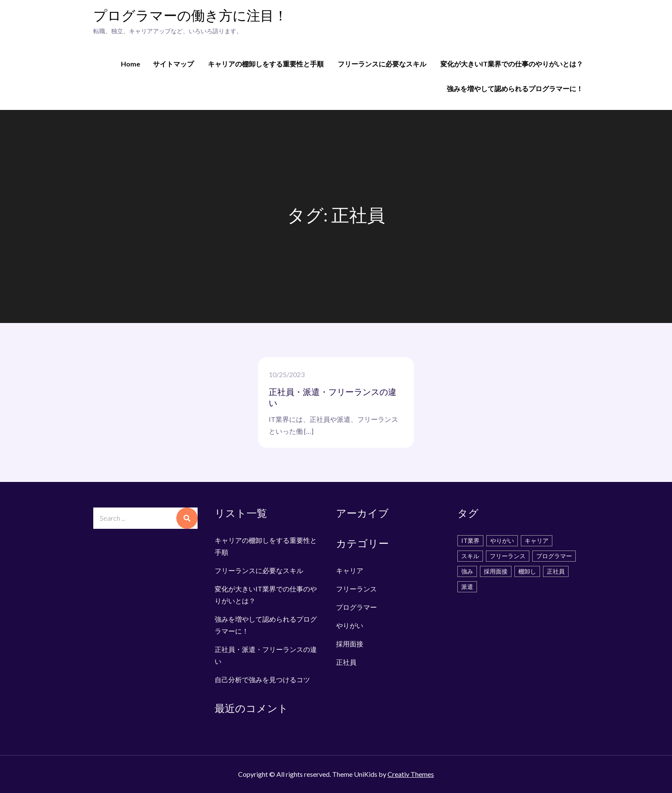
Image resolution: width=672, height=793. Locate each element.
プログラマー (356, 607)
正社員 (346, 662)
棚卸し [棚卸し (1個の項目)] (527, 571)
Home (131, 64)
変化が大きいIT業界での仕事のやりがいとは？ (512, 64)
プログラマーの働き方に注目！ (190, 16)
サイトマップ (173, 64)
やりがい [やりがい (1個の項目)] (502, 541)
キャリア (350, 570)
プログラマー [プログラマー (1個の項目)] (554, 556)
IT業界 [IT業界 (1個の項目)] (470, 541)
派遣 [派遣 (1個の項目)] (467, 587)
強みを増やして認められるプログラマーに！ (515, 88)
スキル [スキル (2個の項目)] (470, 556)
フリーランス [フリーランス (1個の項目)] (508, 556)
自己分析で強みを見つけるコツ (262, 679)
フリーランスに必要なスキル (382, 64)
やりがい (350, 625)
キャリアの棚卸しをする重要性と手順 (266, 64)
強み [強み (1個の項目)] (467, 571)
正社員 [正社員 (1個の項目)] (556, 571)
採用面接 (350, 644)
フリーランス (356, 589)
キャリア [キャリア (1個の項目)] (537, 541)
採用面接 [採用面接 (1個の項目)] (496, 571)
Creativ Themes (411, 774)
